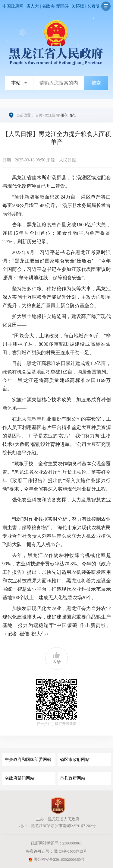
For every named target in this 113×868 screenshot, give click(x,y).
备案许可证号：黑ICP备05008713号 (56, 851)
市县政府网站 (73, 778)
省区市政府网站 (75, 760)
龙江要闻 (52, 115)
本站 (16, 83)
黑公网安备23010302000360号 (56, 859)
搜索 (96, 83)
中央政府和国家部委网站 (28, 760)
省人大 (33, 6)
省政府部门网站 (20, 778)
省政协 (48, 6)
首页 (39, 115)
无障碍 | (64, 6)
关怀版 (78, 6)
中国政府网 (13, 6)
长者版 (93, 6)
